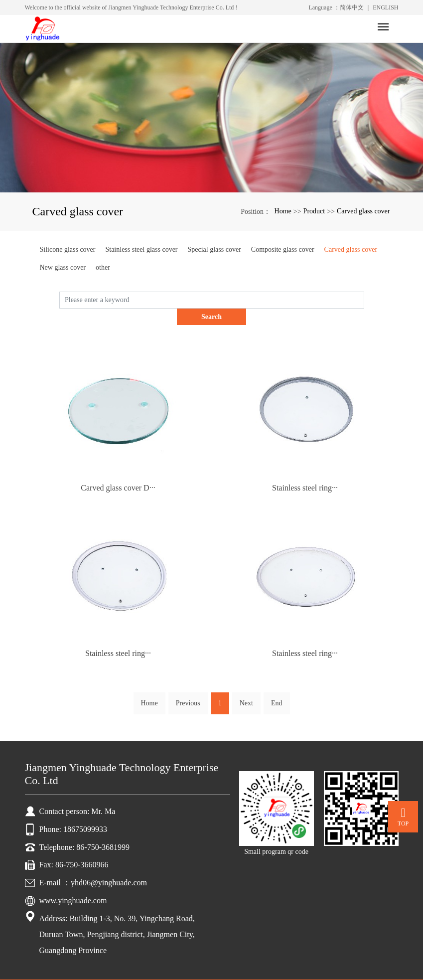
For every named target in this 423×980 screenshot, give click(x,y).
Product (314, 211)
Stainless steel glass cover (141, 249)
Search (364, 300)
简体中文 (352, 7)
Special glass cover (214, 249)
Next (246, 686)
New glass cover (63, 267)
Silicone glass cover (68, 249)
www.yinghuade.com (73, 884)
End (277, 686)
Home (283, 211)
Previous (188, 686)
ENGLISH (385, 7)
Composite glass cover (283, 249)
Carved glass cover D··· (118, 471)
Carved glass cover (363, 211)
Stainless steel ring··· (305, 471)
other (103, 267)
